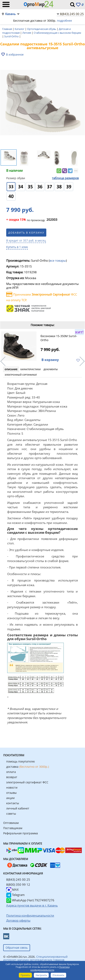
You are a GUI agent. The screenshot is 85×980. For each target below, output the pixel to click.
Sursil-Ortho (12, 36)
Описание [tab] (11, 369)
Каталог (20, 29)
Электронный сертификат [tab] (21, 375)
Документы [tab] (51, 369)
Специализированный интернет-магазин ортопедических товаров (35, 958)
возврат (12, 777)
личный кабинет (18, 808)
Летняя (27, 33)
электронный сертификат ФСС (27, 782)
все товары (58, 260)
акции (10, 798)
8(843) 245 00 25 (72, 14)
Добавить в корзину (26, 233)
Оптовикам (11, 823)
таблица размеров (65, 178)
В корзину (50, 360)
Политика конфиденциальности (50, 968)
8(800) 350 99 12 (18, 884)
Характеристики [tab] (30, 369)
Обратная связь (17, 948)
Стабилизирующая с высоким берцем (57, 33)
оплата (11, 772)
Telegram (15, 895)
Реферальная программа (21, 833)
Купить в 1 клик (17, 247)
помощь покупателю (21, 761)
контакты (13, 803)
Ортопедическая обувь (42, 29)
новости (12, 787)
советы (11, 814)
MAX (12, 890)
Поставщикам (13, 828)
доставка (28, 767)
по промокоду (26, 220)
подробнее (64, 21)
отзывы (11, 793)
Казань (10, 14)
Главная (7, 29)
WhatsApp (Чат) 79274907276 (30, 900)
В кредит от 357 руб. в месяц (26, 240)
